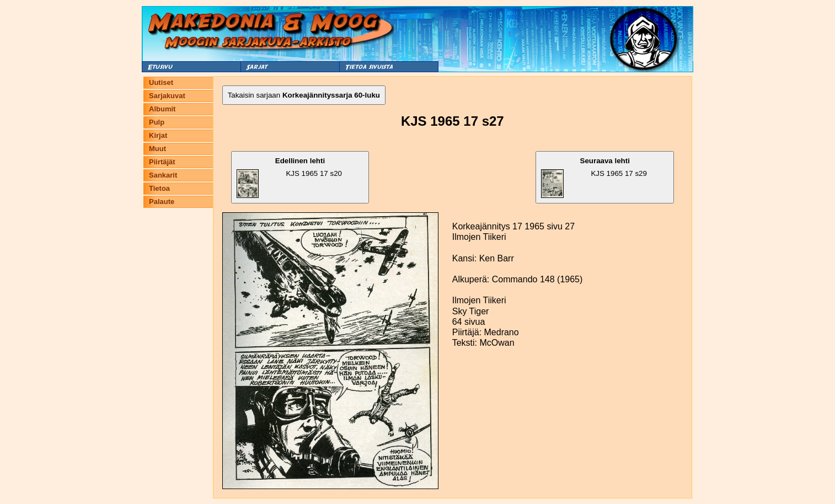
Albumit (162, 109)
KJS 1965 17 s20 (289, 177)
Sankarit (163, 175)
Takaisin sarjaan (304, 95)
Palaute (162, 202)
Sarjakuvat (167, 96)
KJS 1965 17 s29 (594, 177)
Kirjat (158, 135)
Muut (157, 149)
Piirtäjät (162, 162)
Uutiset (161, 82)
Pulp (157, 122)
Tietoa (159, 188)
